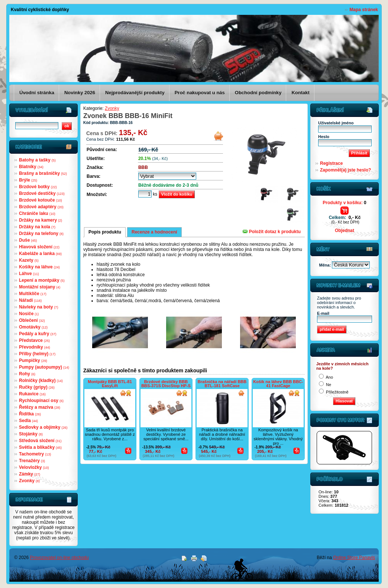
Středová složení (40, 441)
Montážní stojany (40, 287)
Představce (34, 340)
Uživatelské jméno (336, 123)
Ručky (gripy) (37, 387)
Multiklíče (33, 294)
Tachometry (35, 454)
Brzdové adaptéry (41, 207)
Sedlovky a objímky (43, 427)
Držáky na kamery (41, 220)
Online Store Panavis (354, 558)
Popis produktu (105, 232)
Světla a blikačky (40, 447)
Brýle (28, 180)
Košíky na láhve (39, 267)
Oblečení (32, 320)
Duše (28, 240)
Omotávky (33, 327)
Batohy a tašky (37, 160)
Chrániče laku (37, 213)
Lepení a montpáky (42, 280)
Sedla (28, 421)
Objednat (345, 231)
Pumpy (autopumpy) (44, 367)
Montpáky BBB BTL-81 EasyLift (110, 384)
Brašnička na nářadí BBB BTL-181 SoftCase (222, 384)
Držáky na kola (37, 227)
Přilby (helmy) (37, 354)
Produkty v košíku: (344, 203)
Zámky (30, 474)
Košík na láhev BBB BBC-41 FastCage (278, 384)
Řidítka (30, 414)
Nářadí (30, 300)
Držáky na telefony (41, 233)
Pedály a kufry (38, 334)
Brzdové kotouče (41, 200)
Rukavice (32, 394)
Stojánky (31, 434)
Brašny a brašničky (43, 173)
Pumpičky (33, 360)
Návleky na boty (38, 307)
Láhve (29, 274)
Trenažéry (32, 461)
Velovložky (34, 467)
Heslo (324, 137)
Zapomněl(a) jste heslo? (345, 170)
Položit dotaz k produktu (272, 232)
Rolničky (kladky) (41, 380)
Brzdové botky (38, 187)
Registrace (331, 163)
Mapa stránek (364, 10)
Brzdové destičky (42, 193)
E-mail (323, 313)
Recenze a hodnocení (154, 232)
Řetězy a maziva (40, 407)
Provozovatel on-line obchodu (59, 558)
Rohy (27, 374)
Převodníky (35, 347)
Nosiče (29, 314)
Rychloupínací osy (41, 401)
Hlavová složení (39, 247)
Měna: (326, 265)
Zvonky (29, 481)
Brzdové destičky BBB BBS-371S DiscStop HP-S (166, 384)
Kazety (29, 260)
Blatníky (31, 167)
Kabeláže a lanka (40, 254)
